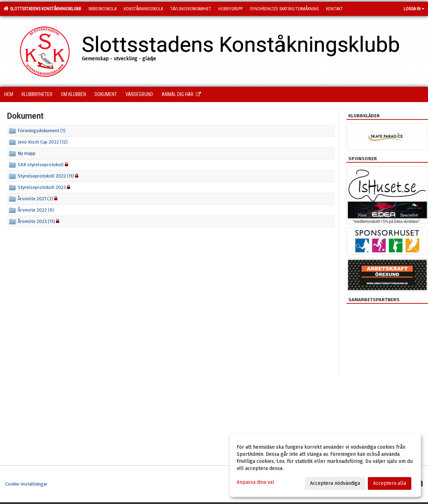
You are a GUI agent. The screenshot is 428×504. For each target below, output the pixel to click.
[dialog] (325, 465)
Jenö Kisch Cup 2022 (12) (43, 142)
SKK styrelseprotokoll (41, 165)
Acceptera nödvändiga (335, 483)
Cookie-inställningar (26, 484)
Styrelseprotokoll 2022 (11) (46, 176)
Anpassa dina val (255, 482)
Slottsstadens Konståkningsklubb (42, 9)
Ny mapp (27, 153)
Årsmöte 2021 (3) (35, 199)
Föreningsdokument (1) (42, 131)
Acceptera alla (390, 483)
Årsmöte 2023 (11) (36, 221)
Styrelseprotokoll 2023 (42, 187)
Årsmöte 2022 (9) (36, 210)
